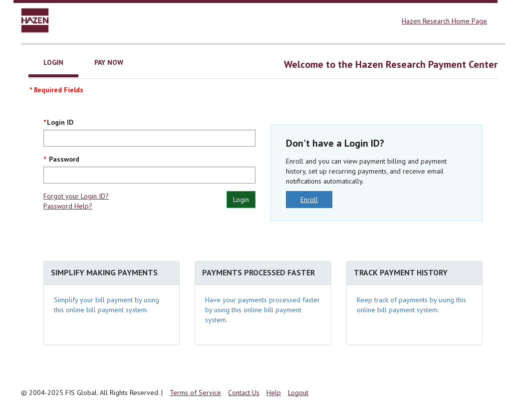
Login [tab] (53, 62)
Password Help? (68, 206)
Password (63, 159)
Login (241, 200)
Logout (298, 393)
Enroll (309, 200)
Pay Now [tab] (109, 62)
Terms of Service (195, 393)
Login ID (60, 122)
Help (274, 393)
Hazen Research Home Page (444, 21)
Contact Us (244, 393)
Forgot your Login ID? (76, 196)
